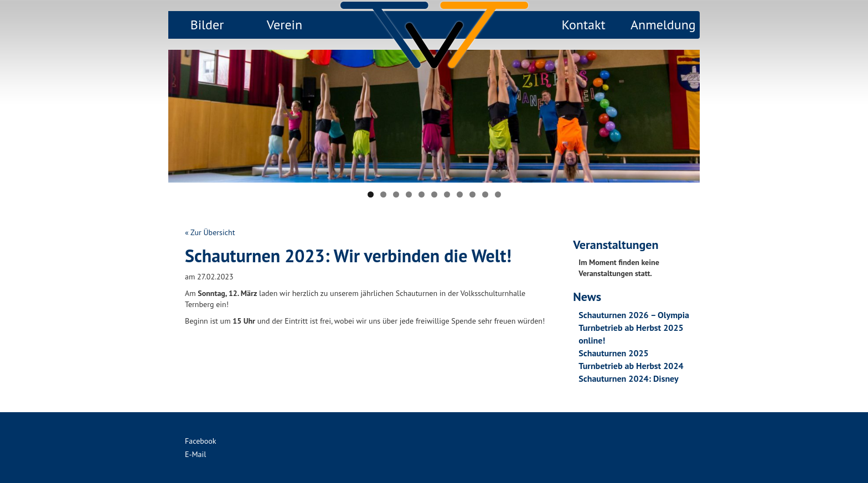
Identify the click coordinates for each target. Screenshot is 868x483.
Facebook (201, 441)
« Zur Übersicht (210, 232)
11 (498, 194)
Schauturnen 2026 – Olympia (634, 315)
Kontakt (583, 25)
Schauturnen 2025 (613, 353)
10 (485, 194)
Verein (285, 25)
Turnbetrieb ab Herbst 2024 (631, 366)
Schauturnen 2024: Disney (628, 378)
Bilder (207, 25)
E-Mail (195, 454)
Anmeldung (663, 25)
